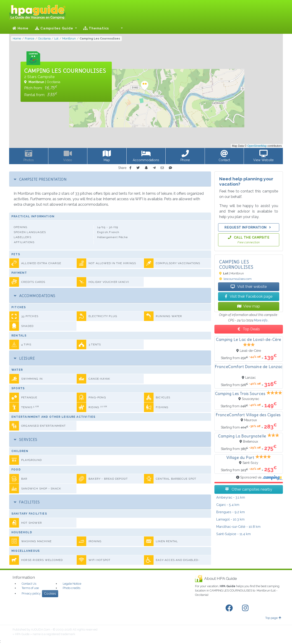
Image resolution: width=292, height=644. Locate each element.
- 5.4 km (228, 505)
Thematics (96, 28)
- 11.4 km (233, 534)
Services (26, 439)
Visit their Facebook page (249, 296)
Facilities (27, 502)
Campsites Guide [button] (55, 28)
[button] (119, 28)
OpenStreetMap (257, 146)
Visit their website (249, 287)
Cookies (50, 594)
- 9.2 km (231, 512)
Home (20, 28)
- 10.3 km (230, 519)
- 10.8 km (238, 527)
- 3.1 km (231, 497)
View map (249, 306)
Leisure (24, 358)
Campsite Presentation (40, 179)
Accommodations (35, 296)
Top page (273, 618)
